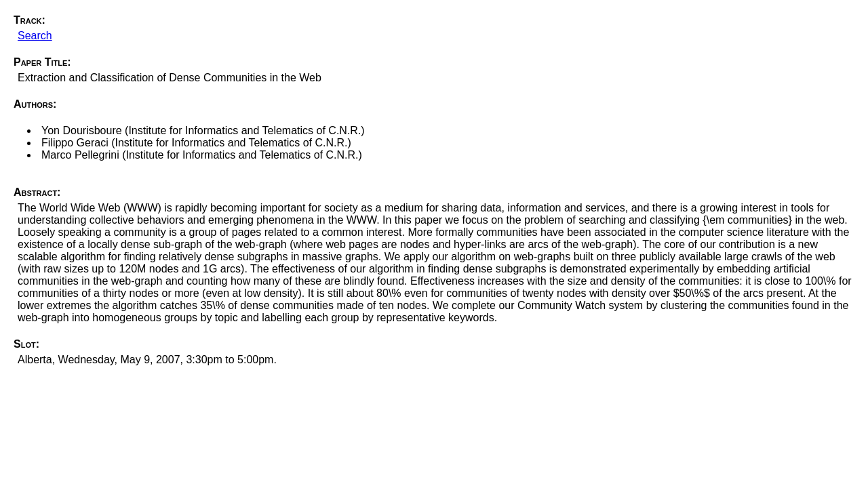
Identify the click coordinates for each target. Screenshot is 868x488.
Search (35, 36)
